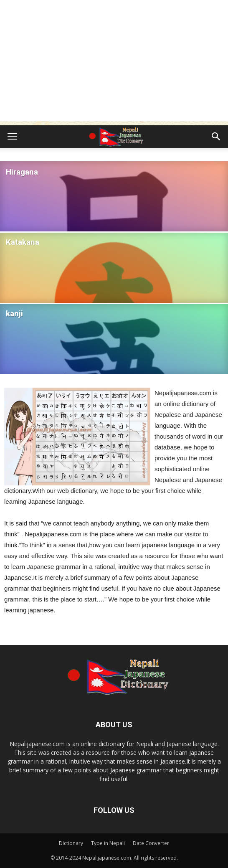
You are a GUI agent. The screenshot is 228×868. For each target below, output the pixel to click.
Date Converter (151, 843)
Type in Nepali (108, 843)
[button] (216, 137)
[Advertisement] (114, 63)
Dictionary (71, 843)
